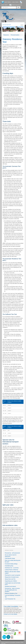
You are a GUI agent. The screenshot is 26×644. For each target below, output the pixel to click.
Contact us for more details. (11, 614)
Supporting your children (11, 581)
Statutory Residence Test (11, 593)
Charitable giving (9, 566)
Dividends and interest (10, 586)
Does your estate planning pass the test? (13, 561)
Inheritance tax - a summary (12, 568)
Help (22, 642)
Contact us (7, 642)
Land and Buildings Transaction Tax (13, 596)
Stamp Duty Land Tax (10, 579)
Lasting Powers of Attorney (11, 570)
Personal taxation (15, 35)
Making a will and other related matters (12, 572)
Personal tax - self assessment (12, 553)
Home (3, 642)
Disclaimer (18, 642)
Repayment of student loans (12, 577)
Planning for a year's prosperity (12, 575)
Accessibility (12, 642)
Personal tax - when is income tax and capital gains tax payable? (12, 590)
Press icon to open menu (7, 25)
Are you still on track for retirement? (11, 556)
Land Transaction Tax (10, 599)
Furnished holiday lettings (11, 564)
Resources (6, 35)
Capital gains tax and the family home (13, 584)
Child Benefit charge (10, 558)
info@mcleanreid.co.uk (17, 5)
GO (18, 7)
